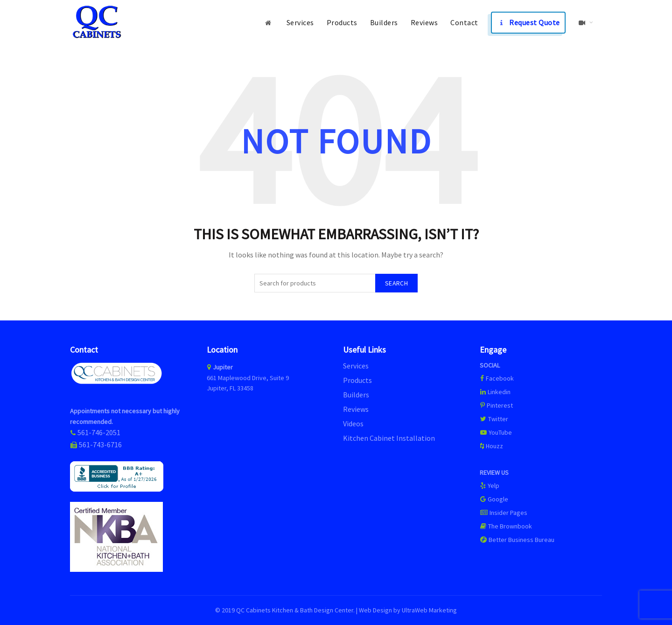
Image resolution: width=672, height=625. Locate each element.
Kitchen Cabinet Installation (389, 438)
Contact (464, 22)
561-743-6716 (100, 444)
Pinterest (496, 405)
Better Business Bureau (517, 540)
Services (300, 22)
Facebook (500, 378)
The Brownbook (506, 526)
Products (342, 22)
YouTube (496, 432)
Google (494, 499)
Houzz (491, 446)
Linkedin (495, 392)
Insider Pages (504, 513)
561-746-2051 (99, 432)
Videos (353, 424)
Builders (384, 22)
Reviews (424, 22)
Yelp (490, 486)
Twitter (494, 419)
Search (396, 283)
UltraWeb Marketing (429, 610)
